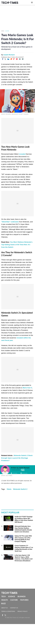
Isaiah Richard (9, 55)
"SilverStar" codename (10, 222)
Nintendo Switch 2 (20, 489)
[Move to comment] (23, 59)
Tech (3, 596)
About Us (4, 608)
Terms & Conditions (8, 611)
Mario (9, 489)
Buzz (3, 603)
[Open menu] (32, 3)
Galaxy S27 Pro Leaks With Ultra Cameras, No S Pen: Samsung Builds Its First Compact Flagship (23, 539)
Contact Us (14, 608)
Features (24, 600)
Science (12, 596)
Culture (7, 31)
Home (3, 31)
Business (22, 596)
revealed (22, 154)
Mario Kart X (27, 388)
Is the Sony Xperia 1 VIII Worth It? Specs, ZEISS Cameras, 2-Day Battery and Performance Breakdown (23, 558)
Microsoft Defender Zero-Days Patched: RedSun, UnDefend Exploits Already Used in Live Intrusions (23, 529)
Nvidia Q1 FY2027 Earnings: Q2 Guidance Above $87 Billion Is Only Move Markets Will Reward (24, 519)
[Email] (20, 59)
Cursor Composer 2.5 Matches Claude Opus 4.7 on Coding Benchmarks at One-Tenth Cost (24, 548)
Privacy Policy (22, 611)
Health (5, 600)
